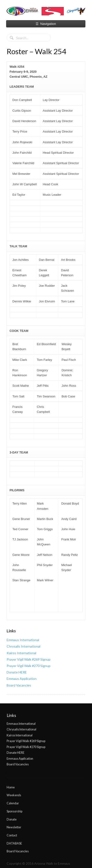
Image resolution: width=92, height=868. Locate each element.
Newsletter (14, 827)
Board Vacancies (19, 685)
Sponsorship (14, 811)
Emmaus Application (22, 679)
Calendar (13, 803)
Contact (12, 835)
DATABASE (14, 843)
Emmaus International (23, 640)
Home (11, 787)
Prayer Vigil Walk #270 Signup (29, 666)
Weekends (14, 795)
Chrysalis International (23, 646)
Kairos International (21, 653)
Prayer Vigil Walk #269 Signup (29, 659)
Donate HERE (17, 672)
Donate (12, 819)
